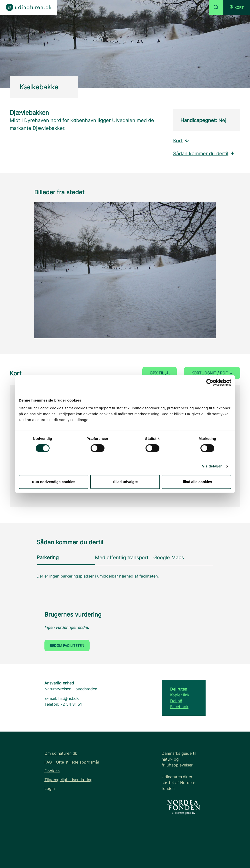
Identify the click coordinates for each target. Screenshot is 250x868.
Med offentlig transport (122, 558)
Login (50, 788)
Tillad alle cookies (196, 482)
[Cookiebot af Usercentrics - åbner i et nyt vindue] (210, 382)
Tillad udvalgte (125, 482)
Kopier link (180, 695)
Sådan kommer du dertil (204, 154)
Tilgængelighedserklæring (68, 780)
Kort (181, 141)
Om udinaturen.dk (61, 753)
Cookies (52, 771)
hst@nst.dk (69, 698)
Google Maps (169, 558)
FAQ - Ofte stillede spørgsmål (72, 762)
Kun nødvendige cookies (54, 482)
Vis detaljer (212, 466)
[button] (237, 7)
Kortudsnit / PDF (212, 373)
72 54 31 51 (71, 704)
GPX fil (160, 373)
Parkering (48, 558)
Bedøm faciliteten (67, 646)
